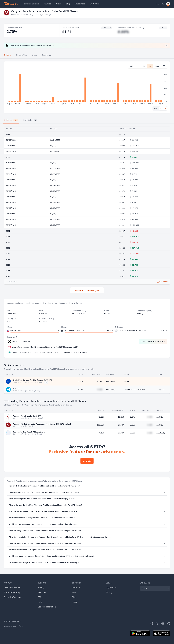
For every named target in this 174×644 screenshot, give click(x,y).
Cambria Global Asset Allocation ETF (30, 432)
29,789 (121, 425)
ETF (160, 381)
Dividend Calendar (32, 4)
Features (47, 4)
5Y (150, 66)
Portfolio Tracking (12, 592)
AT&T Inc (17, 388)
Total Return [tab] (47, 55)
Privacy (109, 592)
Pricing (58, 4)
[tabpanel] (87, 87)
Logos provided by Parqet (14, 626)
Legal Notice (112, 587)
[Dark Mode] (163, 4)
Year (156, 108)
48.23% (101, 417)
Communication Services (134, 389)
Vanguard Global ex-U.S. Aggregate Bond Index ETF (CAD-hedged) (42, 424)
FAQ (40, 597)
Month (163, 108)
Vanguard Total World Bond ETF (27, 416)
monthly (160, 417)
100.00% (101, 425)
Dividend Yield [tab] (22, 55)
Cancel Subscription (47, 607)
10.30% (99, 381)
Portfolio (95, 4)
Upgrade (87, 461)
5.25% (81, 381)
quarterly (111, 381)
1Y (138, 66)
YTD (132, 66)
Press (74, 602)
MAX (157, 66)
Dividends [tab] (11, 120)
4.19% (81, 389)
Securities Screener (13, 597)
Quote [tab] (35, 55)
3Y (144, 66)
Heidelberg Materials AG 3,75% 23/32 (134, 330)
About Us (76, 587)
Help (40, 602)
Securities (80, 4)
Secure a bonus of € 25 (21, 341)
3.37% (132, 417)
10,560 (121, 417)
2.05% (132, 425)
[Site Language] (158, 4)
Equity (162, 389)
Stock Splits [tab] (30, 120)
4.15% (101, 433)
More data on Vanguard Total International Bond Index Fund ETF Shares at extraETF (45, 347)
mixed (126, 381)
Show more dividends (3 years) (87, 290)
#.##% (123, 32)
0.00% (132, 433)
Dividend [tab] (7, 55)
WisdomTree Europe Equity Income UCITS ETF (33, 380)
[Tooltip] (16, 337)
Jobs (74, 592)
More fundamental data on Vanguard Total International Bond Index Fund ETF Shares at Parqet (49, 352)
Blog (74, 597)
